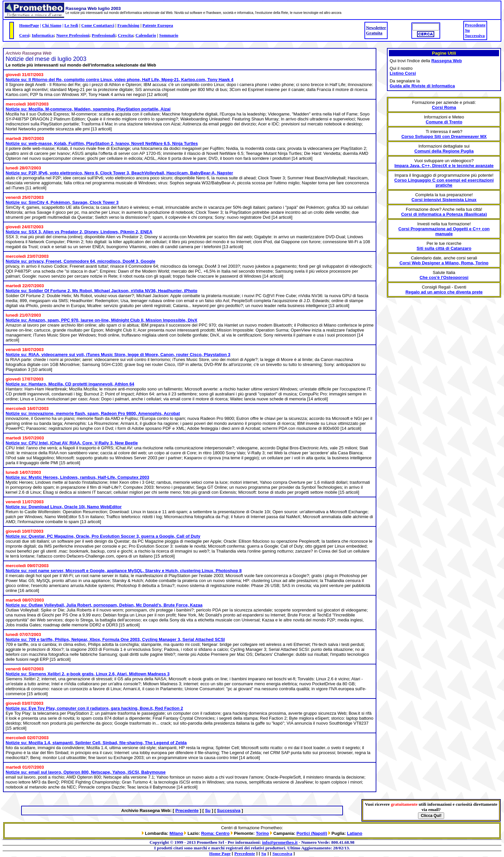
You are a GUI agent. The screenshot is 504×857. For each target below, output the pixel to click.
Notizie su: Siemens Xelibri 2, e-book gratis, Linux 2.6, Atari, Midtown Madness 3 (88, 674)
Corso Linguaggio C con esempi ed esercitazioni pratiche (444, 183)
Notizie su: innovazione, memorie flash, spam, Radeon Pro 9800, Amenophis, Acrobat (93, 413)
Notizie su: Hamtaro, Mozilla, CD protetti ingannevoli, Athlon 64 (70, 384)
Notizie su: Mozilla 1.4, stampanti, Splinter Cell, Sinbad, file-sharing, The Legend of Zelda (96, 743)
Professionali (103, 35)
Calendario (146, 35)
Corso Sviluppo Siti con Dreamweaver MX (444, 136)
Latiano (355, 833)
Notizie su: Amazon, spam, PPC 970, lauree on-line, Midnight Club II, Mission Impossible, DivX (102, 320)
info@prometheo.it (280, 842)
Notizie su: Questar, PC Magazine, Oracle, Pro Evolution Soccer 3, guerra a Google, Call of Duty (103, 536)
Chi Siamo (52, 25)
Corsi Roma (444, 107)
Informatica (43, 35)
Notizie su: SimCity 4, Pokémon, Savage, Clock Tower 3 (62, 202)
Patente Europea (158, 25)
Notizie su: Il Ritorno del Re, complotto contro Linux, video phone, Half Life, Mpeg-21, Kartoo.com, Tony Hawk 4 (120, 80)
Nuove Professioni (73, 35)
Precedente (475, 25)
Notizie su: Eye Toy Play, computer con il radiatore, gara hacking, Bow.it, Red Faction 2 (94, 708)
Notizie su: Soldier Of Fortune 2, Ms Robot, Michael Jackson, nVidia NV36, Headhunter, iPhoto (102, 291)
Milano (176, 833)
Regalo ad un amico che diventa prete (444, 292)
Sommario (169, 35)
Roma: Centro (215, 833)
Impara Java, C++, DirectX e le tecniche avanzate (444, 166)
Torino (262, 833)
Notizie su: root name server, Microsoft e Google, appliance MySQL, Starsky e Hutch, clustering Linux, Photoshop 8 (124, 571)
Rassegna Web (446, 61)
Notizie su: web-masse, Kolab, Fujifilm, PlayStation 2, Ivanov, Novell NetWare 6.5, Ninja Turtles (102, 143)
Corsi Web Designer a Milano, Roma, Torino (444, 263)
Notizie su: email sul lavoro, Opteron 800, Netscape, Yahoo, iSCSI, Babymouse (86, 772)
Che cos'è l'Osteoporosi (444, 277)
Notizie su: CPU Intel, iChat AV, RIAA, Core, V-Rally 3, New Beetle (72, 443)
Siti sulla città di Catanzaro (444, 248)
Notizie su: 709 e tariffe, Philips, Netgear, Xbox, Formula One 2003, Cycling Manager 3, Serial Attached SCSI (115, 639)
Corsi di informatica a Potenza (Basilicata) (444, 214)
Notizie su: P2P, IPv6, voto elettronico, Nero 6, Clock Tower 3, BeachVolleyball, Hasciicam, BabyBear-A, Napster (119, 173)
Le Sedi (71, 25)
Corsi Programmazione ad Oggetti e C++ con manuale (444, 231)
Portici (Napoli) (312, 833)
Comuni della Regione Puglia (444, 151)
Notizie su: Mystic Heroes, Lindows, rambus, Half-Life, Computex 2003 (77, 477)
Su (467, 30)
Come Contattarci (98, 25)
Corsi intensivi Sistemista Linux (444, 200)
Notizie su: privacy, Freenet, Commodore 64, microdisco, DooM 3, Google (81, 261)
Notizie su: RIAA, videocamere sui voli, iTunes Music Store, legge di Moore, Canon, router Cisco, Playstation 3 (118, 355)
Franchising (128, 25)
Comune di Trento (444, 122)
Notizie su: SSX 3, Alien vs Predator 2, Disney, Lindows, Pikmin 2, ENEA (79, 232)
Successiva (475, 36)
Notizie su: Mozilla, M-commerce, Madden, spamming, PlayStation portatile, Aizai (88, 109)
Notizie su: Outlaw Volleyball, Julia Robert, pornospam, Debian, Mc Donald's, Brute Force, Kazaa (104, 605)
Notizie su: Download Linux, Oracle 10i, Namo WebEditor (64, 507)
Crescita (125, 35)
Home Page (220, 854)
